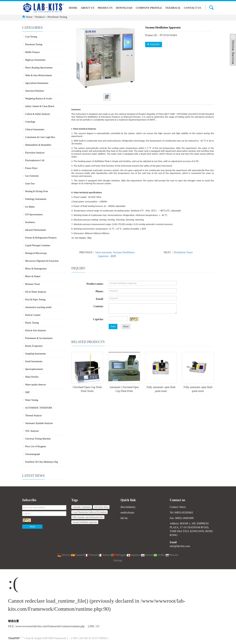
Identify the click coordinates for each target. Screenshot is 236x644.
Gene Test (30, 184)
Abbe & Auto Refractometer (39, 75)
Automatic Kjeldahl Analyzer (39, 423)
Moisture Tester (33, 284)
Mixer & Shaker (33, 276)
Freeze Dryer (31, 168)
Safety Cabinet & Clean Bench (40, 106)
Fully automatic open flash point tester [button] (88, 517)
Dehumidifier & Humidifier (38, 145)
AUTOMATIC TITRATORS (39, 408)
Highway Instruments (35, 60)
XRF (28, 392)
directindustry (128, 507)
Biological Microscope (36, 253)
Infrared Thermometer (36, 230)
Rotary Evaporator (34, 346)
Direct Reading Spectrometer (39, 68)
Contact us (193, 8)
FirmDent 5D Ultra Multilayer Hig (42, 462)
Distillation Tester (183, 252)
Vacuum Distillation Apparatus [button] (85, 522)
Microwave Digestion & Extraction (42, 261)
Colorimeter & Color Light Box (40, 137)
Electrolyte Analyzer (35, 153)
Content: (98, 306)
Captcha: (98, 319)
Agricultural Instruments (37, 83)
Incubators (30, 222)
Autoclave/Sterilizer (35, 91)
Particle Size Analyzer (36, 330)
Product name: (95, 284)
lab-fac (124, 518)
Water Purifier (32, 377)
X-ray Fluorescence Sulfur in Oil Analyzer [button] (89, 512)
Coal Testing (31, 37)
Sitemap (118, 560)
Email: (100, 299)
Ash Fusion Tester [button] (101, 507)
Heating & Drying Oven (37, 191)
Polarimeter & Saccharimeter (39, 338)
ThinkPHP (14, 638)
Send (113, 326)
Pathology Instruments (36, 199)
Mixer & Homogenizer (36, 269)
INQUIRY (154, 44)
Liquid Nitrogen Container (38, 245)
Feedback (173, 8)
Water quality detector (36, 385)
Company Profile (149, 8)
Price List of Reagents (36, 446)
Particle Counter (33, 315)
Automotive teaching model (38, 307)
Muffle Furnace (33, 52)
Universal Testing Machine (38, 439)
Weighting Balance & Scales (39, 99)
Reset (126, 326)
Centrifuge (30, 122)
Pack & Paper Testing (35, 300)
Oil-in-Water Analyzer (36, 292)
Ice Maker (30, 207)
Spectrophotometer (34, 369)
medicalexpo (128, 512)
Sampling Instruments (36, 354)
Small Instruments (34, 361)
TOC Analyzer (32, 431)
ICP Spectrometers (34, 215)
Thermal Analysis (34, 416)
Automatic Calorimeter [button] (82, 507)
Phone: (100, 291)
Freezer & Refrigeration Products (41, 238)
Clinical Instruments (35, 129)
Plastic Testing (32, 323)
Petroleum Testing (57, 17)
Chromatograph (33, 454)
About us (88, 8)
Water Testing (32, 400)
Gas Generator (32, 176)
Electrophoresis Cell (35, 160)
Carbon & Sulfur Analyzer (38, 114)
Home (73, 8)
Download (124, 8)
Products (105, 8)
